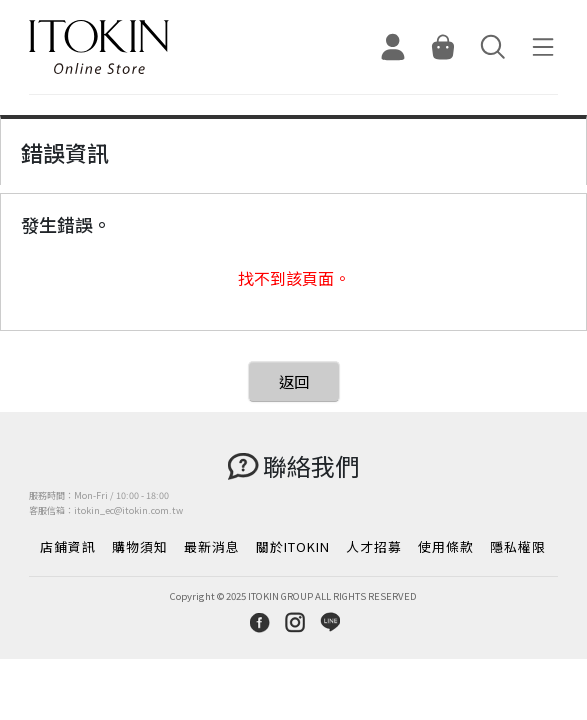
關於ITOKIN (293, 546)
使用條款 (446, 546)
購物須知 (140, 546)
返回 (294, 381)
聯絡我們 (311, 465)
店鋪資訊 (68, 546)
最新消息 (212, 546)
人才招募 (374, 546)
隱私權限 (518, 546)
